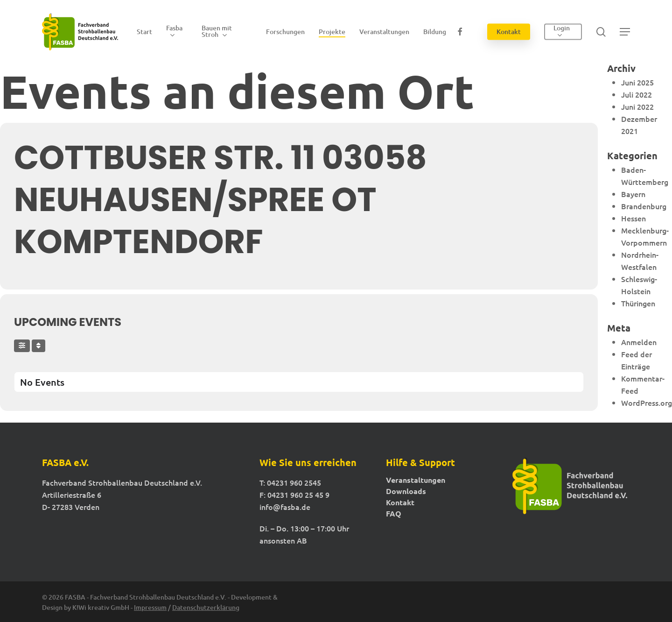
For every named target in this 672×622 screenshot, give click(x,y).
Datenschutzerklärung (206, 607)
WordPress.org (647, 403)
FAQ (394, 514)
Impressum (150, 607)
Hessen (633, 218)
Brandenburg (644, 206)
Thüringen (638, 303)
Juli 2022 (637, 94)
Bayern (633, 194)
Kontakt (400, 502)
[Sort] (38, 346)
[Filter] (22, 346)
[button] (625, 32)
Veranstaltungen (416, 480)
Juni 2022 (637, 106)
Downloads (406, 491)
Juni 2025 (637, 82)
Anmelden (639, 342)
